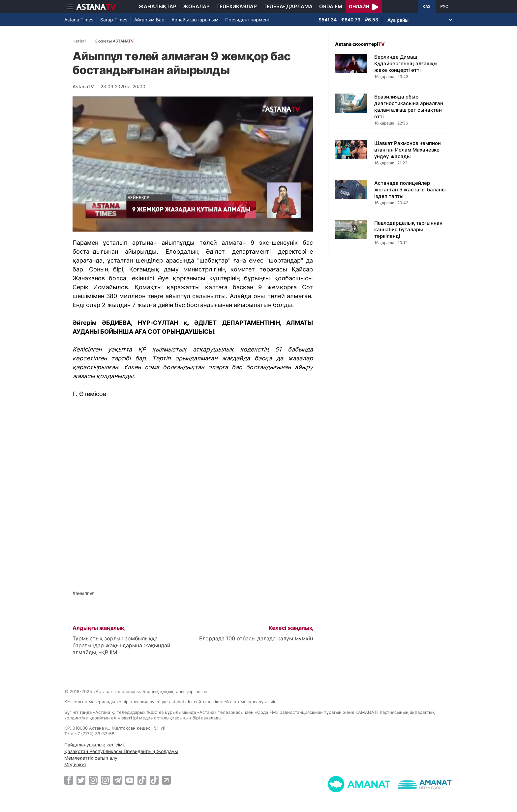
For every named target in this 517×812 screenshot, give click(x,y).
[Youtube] (130, 780)
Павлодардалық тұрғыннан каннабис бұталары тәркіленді (408, 229)
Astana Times (79, 20)
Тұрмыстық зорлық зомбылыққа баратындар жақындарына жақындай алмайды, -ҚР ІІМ (122, 645)
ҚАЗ (427, 7)
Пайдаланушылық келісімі (94, 745)
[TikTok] (142, 780)
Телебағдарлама (288, 6)
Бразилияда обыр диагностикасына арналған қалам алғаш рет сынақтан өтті (409, 107)
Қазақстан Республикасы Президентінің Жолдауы (121, 751)
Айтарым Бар (149, 20)
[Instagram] (93, 780)
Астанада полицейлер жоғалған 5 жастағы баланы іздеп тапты (410, 190)
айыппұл (85, 593)
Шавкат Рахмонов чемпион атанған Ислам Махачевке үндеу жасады (408, 150)
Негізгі (79, 41)
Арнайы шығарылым (195, 20)
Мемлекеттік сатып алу (91, 758)
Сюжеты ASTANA (114, 41)
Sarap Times (114, 20)
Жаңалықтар (157, 6)
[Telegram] (118, 780)
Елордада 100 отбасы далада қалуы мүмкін (256, 638)
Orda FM (331, 6)
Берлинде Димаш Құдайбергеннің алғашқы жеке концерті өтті (406, 63)
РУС (444, 7)
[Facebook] (69, 780)
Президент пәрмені (247, 20)
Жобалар (196, 6)
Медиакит (75, 764)
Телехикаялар (237, 6)
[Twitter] (81, 780)
